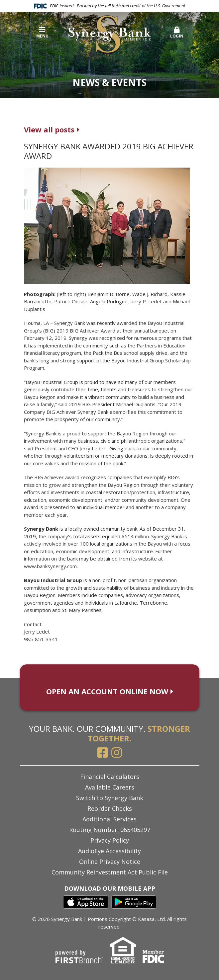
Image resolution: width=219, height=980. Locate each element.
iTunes (86, 902)
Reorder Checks (110, 808)
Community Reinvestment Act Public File (110, 872)
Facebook (103, 753)
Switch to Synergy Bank (110, 798)
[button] (177, 33)
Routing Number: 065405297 (110, 830)
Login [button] (177, 33)
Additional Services (109, 819)
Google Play (134, 902)
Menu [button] (42, 33)
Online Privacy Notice (110, 862)
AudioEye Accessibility (109, 851)
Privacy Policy (110, 840)
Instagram (117, 753)
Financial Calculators (110, 777)
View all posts (49, 129)
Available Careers (110, 787)
